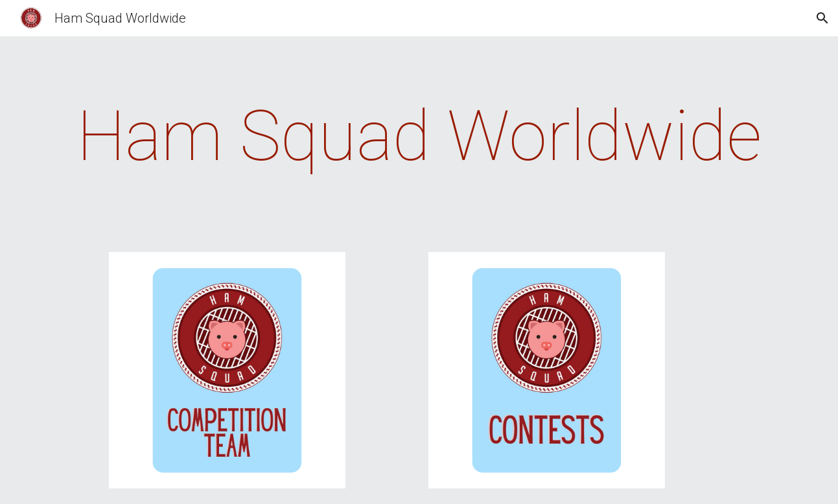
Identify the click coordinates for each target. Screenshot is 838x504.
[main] (419, 136)
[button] (822, 18)
